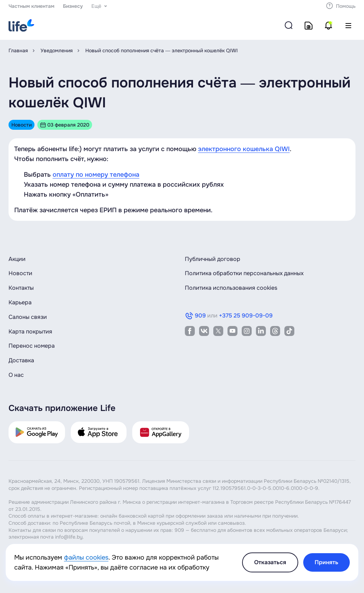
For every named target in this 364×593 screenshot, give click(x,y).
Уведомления (57, 50)
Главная (18, 50)
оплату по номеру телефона (96, 175)
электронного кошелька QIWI (244, 149)
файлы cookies (86, 557)
